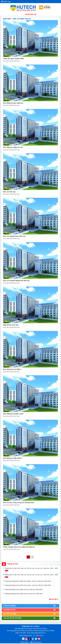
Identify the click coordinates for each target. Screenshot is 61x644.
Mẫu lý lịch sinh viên (11, 325)
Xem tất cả (54, 599)
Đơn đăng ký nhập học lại (13, 147)
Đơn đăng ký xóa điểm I (12, 369)
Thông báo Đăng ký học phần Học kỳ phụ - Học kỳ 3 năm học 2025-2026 (28, 581)
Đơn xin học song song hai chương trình (19, 503)
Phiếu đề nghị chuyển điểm (13, 59)
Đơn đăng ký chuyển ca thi (13, 414)
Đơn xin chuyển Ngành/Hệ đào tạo (16, 281)
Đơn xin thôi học (9, 192)
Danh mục (6, 1)
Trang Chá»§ (23, 636)
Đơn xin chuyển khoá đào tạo (14, 236)
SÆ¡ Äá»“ (32, 636)
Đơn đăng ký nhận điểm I (13, 458)
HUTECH (39, 642)
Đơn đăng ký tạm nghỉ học (13, 103)
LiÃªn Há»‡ (40, 636)
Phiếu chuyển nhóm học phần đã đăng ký (19, 547)
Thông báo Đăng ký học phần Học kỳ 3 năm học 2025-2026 (23, 590)
